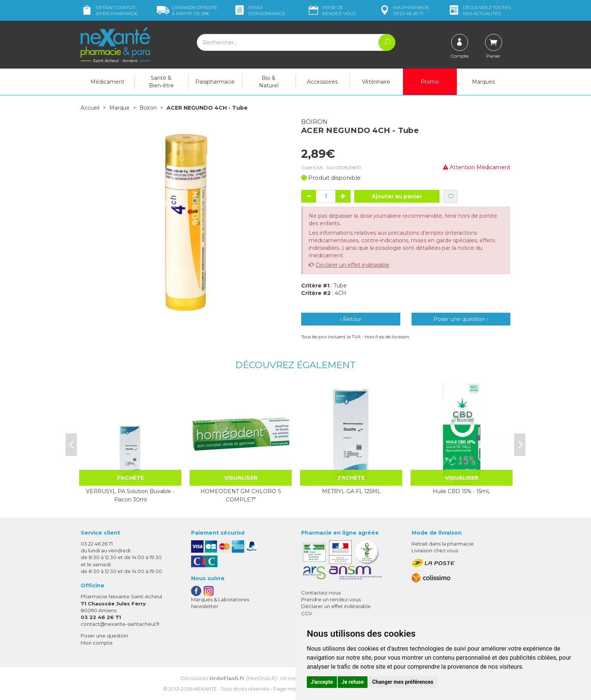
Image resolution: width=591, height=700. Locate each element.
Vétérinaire (376, 82)
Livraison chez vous (435, 550)
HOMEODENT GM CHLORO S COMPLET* (241, 495)
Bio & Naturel (269, 82)
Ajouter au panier (397, 196)
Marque (119, 108)
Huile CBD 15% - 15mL (462, 491)
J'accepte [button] (322, 682)
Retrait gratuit (109, 10)
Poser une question (104, 636)
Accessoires (322, 82)
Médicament (107, 82)
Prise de (331, 10)
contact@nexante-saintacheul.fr (120, 624)
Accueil (90, 108)
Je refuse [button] (353, 682)
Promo (430, 82)
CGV (307, 613)
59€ (187, 10)
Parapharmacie (215, 82)
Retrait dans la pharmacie (443, 544)
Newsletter (205, 606)
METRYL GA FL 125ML (351, 491)
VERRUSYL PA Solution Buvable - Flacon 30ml (130, 495)
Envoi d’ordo (259, 10)
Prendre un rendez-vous (331, 599)
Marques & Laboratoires (220, 599)
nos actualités (479, 10)
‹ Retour (351, 319)
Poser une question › (461, 319)
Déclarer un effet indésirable (352, 265)
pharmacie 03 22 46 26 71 (404, 10)
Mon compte (97, 643)
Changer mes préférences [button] (403, 682)
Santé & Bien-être (161, 82)
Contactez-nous (321, 593)
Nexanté (205, 689)
